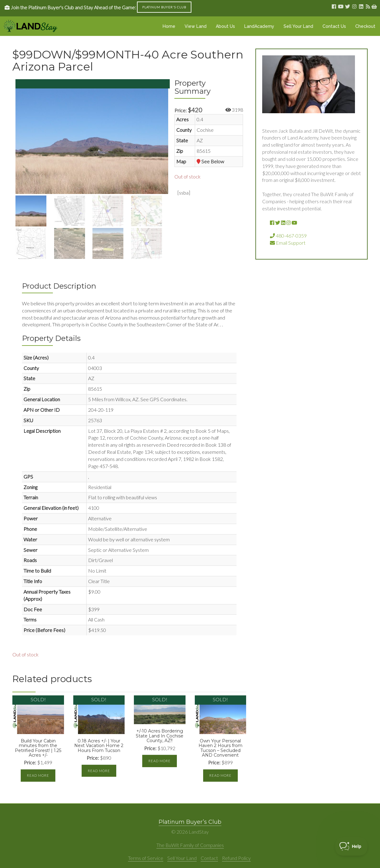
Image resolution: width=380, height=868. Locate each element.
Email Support (288, 243)
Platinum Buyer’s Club (190, 822)
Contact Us (334, 26)
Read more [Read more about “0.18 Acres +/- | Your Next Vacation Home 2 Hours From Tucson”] (99, 771)
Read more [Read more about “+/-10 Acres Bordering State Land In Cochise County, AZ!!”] (160, 761)
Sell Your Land (298, 26)
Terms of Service (146, 858)
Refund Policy (236, 858)
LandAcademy (259, 26)
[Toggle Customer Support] (351, 846)
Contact (209, 858)
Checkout (365, 26)
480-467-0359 (288, 236)
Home (169, 26)
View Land (196, 26)
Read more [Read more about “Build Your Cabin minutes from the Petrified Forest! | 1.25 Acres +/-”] (38, 775)
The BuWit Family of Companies (190, 845)
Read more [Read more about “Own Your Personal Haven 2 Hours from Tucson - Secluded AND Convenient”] (220, 775)
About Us (225, 26)
